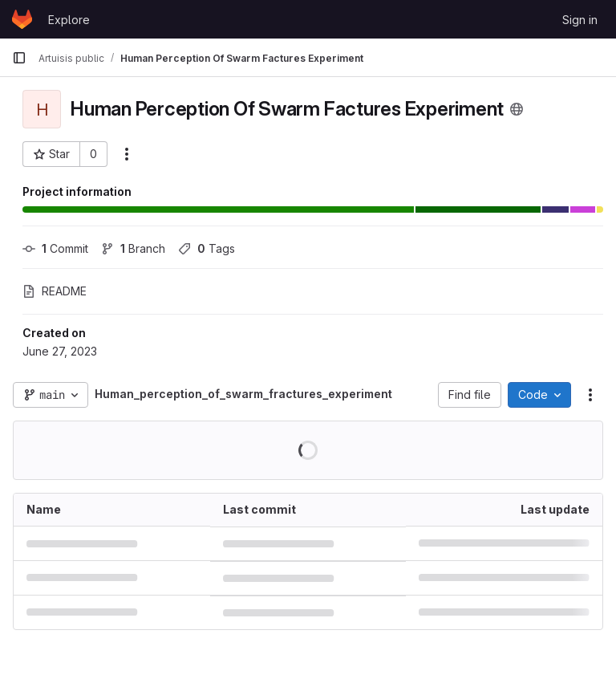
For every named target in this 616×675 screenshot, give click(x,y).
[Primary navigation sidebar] (19, 58)
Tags (207, 248)
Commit (55, 248)
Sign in (580, 20)
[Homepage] (22, 19)
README (55, 291)
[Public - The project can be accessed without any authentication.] (517, 109)
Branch (133, 248)
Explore (69, 20)
